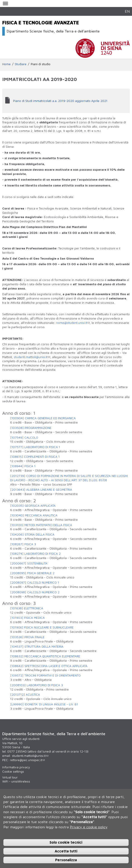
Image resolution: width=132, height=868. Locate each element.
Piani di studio (41, 64)
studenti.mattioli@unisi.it (32, 357)
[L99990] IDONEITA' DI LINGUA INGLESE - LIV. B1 (44, 704)
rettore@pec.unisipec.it (27, 760)
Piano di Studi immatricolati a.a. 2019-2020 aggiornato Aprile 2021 (60, 101)
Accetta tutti (66, 851)
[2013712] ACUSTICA (25, 695)
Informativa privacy (16, 767)
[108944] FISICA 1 (23, 466)
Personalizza (66, 860)
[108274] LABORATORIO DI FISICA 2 (35, 554)
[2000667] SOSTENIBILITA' (29, 563)
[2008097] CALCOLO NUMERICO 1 (35, 583)
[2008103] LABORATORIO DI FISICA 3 (37, 685)
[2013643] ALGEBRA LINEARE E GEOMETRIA (41, 490)
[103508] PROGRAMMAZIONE (31, 428)
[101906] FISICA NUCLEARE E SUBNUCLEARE (42, 627)
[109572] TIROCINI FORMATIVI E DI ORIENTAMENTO (45, 675)
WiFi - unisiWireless (16, 781)
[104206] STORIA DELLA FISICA (32, 534)
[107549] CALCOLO (24, 437)
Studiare (21, 64)
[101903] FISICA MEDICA (27, 618)
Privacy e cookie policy (89, 827)
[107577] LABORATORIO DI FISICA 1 (35, 447)
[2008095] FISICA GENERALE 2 (32, 573)
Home (6, 64)
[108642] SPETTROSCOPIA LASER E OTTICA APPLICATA (49, 666)
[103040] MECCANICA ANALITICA (34, 515)
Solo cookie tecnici (66, 842)
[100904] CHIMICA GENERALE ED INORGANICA (43, 418)
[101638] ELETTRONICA (27, 608)
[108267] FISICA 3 (23, 544)
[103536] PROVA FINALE (27, 637)
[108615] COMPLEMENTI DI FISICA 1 (35, 457)
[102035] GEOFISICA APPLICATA (33, 506)
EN (127, 11)
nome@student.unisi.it (73, 323)
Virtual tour (10, 777)
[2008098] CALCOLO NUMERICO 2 (35, 592)
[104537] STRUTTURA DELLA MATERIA (37, 647)
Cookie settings (13, 771)
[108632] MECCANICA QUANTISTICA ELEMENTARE (45, 656)
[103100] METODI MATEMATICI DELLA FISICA (41, 525)
